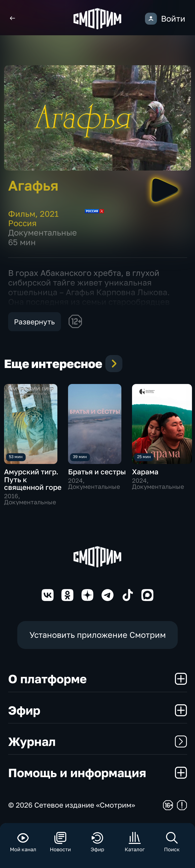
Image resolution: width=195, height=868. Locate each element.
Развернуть (34, 322)
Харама (145, 472)
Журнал (98, 741)
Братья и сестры (97, 472)
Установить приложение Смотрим (98, 635)
